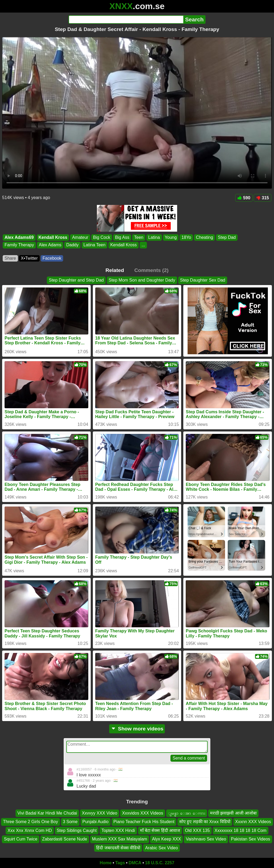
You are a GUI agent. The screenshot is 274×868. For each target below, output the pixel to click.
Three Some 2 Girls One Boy (30, 822)
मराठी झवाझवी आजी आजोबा (233, 813)
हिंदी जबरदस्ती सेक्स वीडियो (118, 848)
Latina (154, 237)
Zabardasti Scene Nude (65, 839)
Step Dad (227, 237)
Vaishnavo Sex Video (206, 839)
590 (244, 198)
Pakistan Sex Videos (250, 839)
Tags (120, 863)
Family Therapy (19, 245)
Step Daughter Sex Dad (203, 280)
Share (10, 258)
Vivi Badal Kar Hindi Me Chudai (47, 813)
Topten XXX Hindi (118, 830)
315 (262, 198)
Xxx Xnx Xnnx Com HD (30, 830)
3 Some (70, 822)
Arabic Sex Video (161, 848)
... (143, 245)
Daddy (72, 245)
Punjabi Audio (96, 822)
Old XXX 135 (197, 830)
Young (171, 237)
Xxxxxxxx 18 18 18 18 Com (241, 830)
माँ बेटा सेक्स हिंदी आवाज (160, 830)
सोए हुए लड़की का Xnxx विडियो (205, 822)
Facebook (52, 258)
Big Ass (122, 237)
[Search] (126, 20)
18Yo (186, 237)
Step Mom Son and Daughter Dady (142, 280)
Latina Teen (94, 245)
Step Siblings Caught (77, 830)
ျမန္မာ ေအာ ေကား (187, 813)
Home (106, 863)
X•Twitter (29, 258)
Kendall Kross (53, 237)
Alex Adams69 (19, 237)
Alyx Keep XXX (167, 839)
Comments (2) (151, 270)
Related (115, 270)
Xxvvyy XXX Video (100, 813)
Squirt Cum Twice (20, 839)
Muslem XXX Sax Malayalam (120, 839)
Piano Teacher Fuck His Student (144, 822)
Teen (139, 237)
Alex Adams (50, 245)
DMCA (135, 863)
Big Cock (102, 237)
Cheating (204, 237)
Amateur (80, 237)
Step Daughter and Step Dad (76, 280)
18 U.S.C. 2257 (160, 863)
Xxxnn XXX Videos (253, 822)
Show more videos (137, 729)
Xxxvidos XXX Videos (143, 813)
